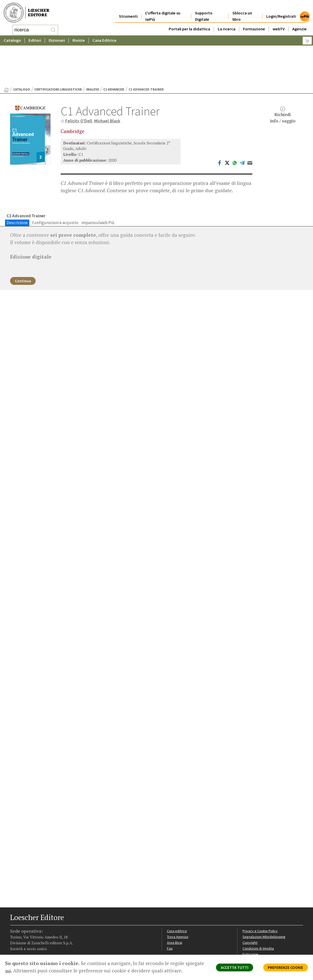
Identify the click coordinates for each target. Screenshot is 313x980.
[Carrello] (307, 39)
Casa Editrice (104, 39)
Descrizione (17, 183)
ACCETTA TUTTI (224, 969)
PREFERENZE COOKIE (282, 969)
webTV (279, 23)
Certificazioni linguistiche (58, 49)
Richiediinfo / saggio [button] (283, 74)
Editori (35, 39)
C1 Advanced (114, 49)
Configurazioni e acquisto (55, 183)
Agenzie (299, 23)
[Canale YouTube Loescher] (41, 945)
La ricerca (227, 23)
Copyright (250, 909)
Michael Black (111, 80)
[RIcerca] (53, 29)
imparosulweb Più (98, 183)
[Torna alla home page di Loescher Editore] (27, 12)
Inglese (93, 49)
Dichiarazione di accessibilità (266, 928)
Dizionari (57, 39)
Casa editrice (177, 897)
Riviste (79, 39)
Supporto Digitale (204, 11)
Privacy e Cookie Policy (261, 897)
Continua (25, 242)
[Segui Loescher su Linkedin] (32, 945)
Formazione (254, 23)
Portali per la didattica (189, 23)
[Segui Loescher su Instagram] (23, 945)
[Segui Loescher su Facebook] (15, 945)
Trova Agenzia (178, 903)
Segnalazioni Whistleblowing (265, 903)
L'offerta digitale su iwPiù (163, 11)
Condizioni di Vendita (259, 915)
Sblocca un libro (242, 11)
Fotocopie (251, 921)
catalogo (22, 49)
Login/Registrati (281, 10)
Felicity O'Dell (80, 80)
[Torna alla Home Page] (6, 49)
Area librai (175, 909)
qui (28, 971)
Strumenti (128, 10)
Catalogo (12, 39)
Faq (170, 915)
